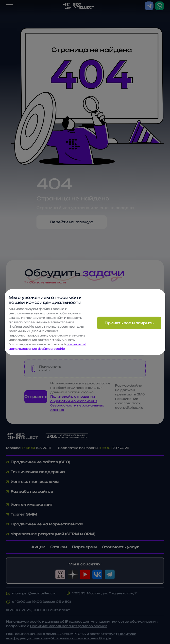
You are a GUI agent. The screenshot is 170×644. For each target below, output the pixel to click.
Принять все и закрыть (129, 323)
